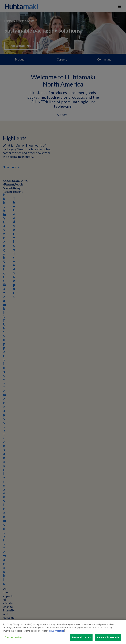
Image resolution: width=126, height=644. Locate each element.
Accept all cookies (81, 637)
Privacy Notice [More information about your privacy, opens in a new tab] (57, 631)
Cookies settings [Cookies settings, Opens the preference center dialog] (13, 637)
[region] (63, 632)
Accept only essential (108, 637)
